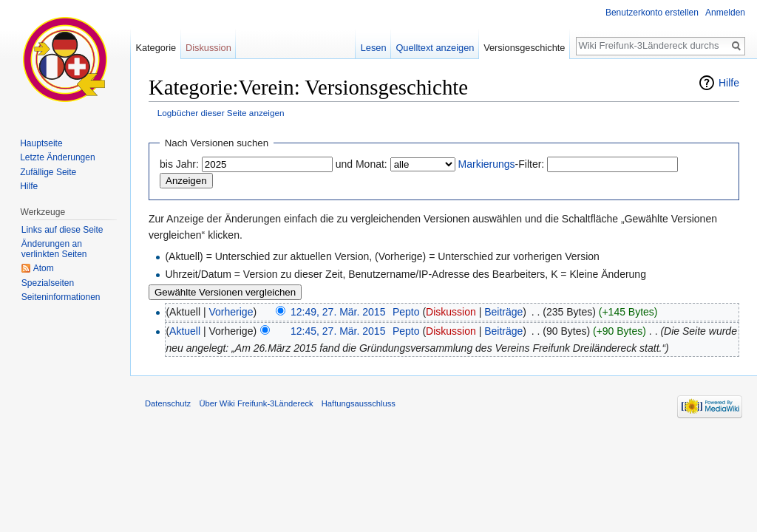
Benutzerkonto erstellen (652, 13)
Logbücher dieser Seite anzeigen (221, 113)
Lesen (374, 48)
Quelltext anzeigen (435, 48)
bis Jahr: (179, 164)
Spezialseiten (48, 283)
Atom (44, 268)
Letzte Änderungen (57, 157)
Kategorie (156, 48)
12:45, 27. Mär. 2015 (338, 331)
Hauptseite (41, 143)
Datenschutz (168, 403)
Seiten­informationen (61, 297)
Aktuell (185, 331)
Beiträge (503, 312)
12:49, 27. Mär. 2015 (338, 312)
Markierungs (487, 164)
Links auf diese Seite (62, 230)
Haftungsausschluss (359, 403)
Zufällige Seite (48, 172)
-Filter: (502, 164)
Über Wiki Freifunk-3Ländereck (256, 403)
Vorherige (231, 312)
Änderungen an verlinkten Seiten (54, 249)
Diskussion (451, 312)
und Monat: (361, 164)
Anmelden (725, 13)
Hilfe (729, 83)
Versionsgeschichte (524, 48)
